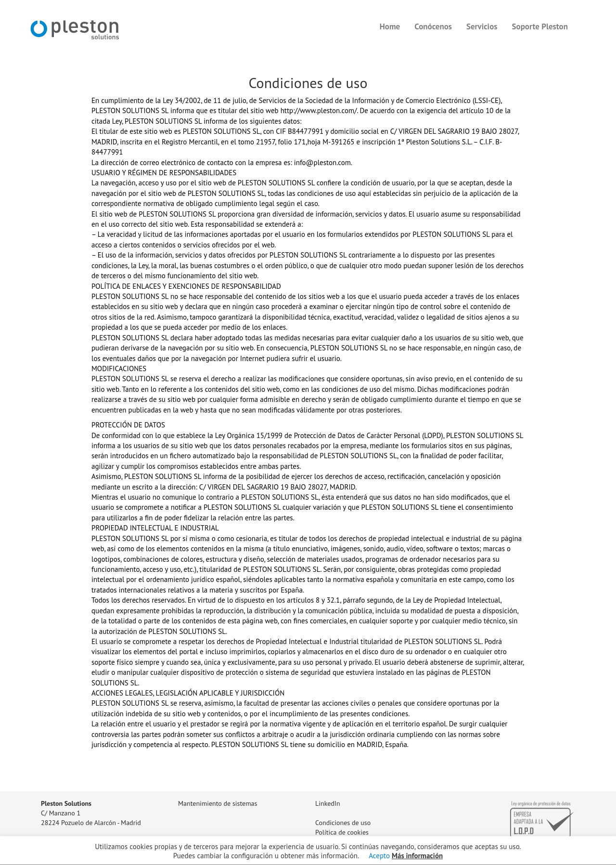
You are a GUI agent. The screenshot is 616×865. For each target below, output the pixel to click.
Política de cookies (342, 832)
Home (390, 26)
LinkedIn (328, 803)
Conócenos (433, 26)
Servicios (482, 26)
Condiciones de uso (343, 823)
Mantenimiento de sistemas (218, 803)
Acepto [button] (379, 856)
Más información (417, 856)
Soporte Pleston (540, 26)
